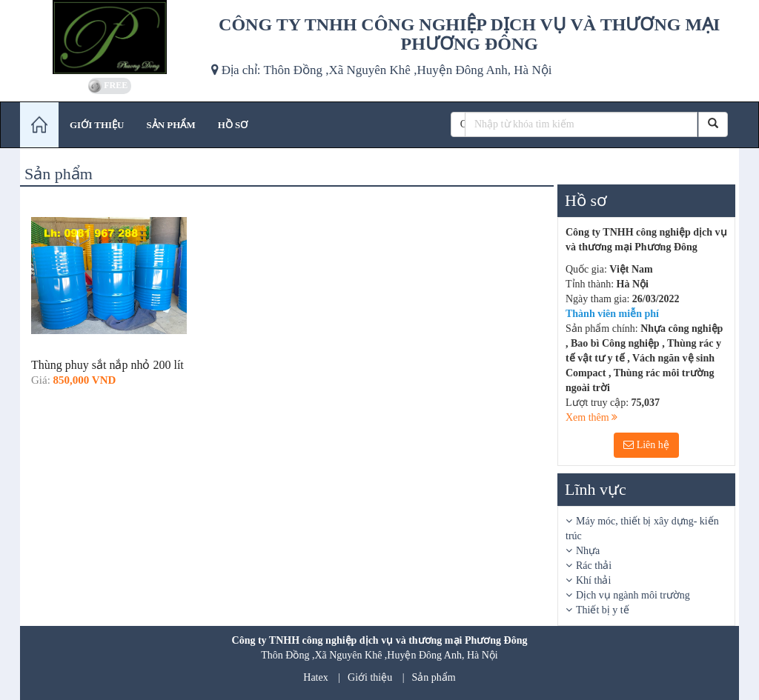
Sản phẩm (434, 677)
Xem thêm (591, 417)
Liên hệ (646, 445)
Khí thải (593, 580)
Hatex (315, 677)
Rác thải (594, 566)
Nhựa (588, 551)
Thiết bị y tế (603, 610)
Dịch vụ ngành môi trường (633, 595)
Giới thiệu (370, 677)
